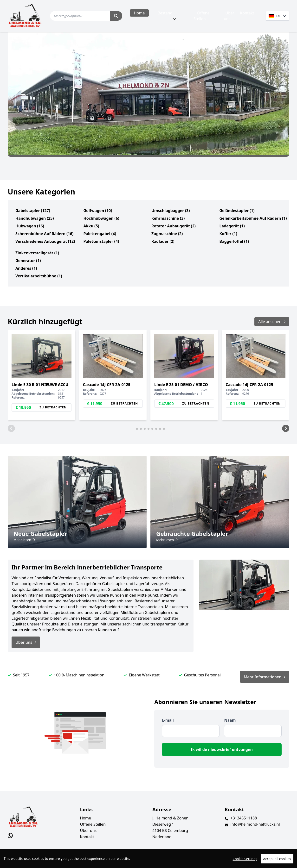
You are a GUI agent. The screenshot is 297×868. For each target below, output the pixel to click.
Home (139, 13)
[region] (148, 859)
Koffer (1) (228, 234)
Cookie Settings (245, 859)
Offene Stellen (202, 16)
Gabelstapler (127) (33, 211)
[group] (42, 375)
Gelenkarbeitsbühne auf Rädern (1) (253, 218)
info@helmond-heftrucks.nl (255, 824)
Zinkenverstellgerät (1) (37, 253)
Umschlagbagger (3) (171, 211)
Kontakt (247, 13)
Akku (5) (91, 226)
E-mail (168, 720)
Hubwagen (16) (30, 226)
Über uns (229, 16)
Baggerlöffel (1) (234, 241)
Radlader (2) (163, 241)
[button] (11, 428)
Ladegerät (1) (232, 226)
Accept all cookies (277, 859)
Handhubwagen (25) (35, 218)
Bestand (165, 13)
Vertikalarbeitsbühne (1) (39, 276)
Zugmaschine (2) (167, 234)
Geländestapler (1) (237, 211)
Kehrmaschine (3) (168, 218)
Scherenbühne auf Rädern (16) (44, 234)
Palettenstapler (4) (101, 241)
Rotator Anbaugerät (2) (174, 226)
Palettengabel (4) (100, 234)
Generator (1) (28, 261)
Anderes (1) (26, 268)
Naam (230, 720)
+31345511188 (244, 818)
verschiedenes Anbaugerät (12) (45, 241)
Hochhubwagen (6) (101, 218)
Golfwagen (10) (98, 211)
